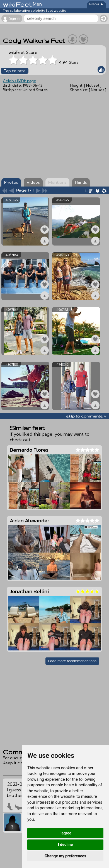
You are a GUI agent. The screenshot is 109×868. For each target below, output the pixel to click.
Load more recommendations (72, 661)
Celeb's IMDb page (20, 81)
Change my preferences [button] (65, 856)
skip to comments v (86, 416)
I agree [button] (65, 833)
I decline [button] (65, 845)
